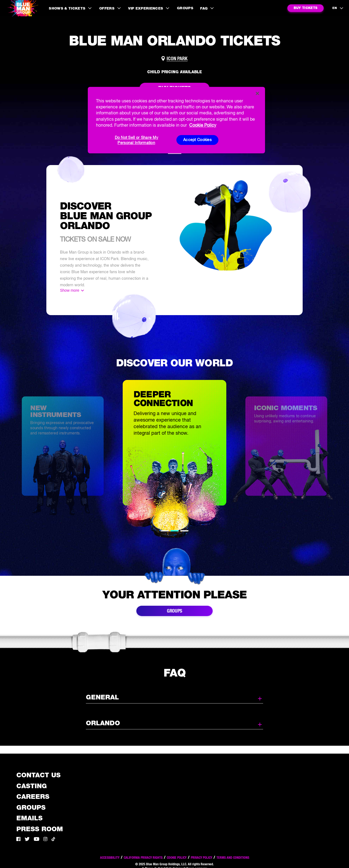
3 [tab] (184, 531)
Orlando (174, 723)
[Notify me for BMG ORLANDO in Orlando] (306, 8)
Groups (185, 8)
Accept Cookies (197, 140)
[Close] (257, 93)
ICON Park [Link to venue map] (177, 59)
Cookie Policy (177, 858)
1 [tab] (165, 531)
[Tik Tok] (53, 840)
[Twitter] (27, 840)
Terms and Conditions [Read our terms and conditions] (233, 858)
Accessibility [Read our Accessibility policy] (110, 858)
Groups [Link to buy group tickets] (174, 611)
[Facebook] (18, 840)
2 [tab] (174, 531)
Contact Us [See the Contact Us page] (38, 775)
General (174, 698)
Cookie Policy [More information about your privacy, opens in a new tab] (203, 125)
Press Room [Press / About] (40, 829)
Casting (32, 786)
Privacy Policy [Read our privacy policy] (201, 858)
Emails (29, 818)
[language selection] (338, 8)
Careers (33, 797)
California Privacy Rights (143, 858)
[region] (176, 120)
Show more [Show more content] (70, 290)
